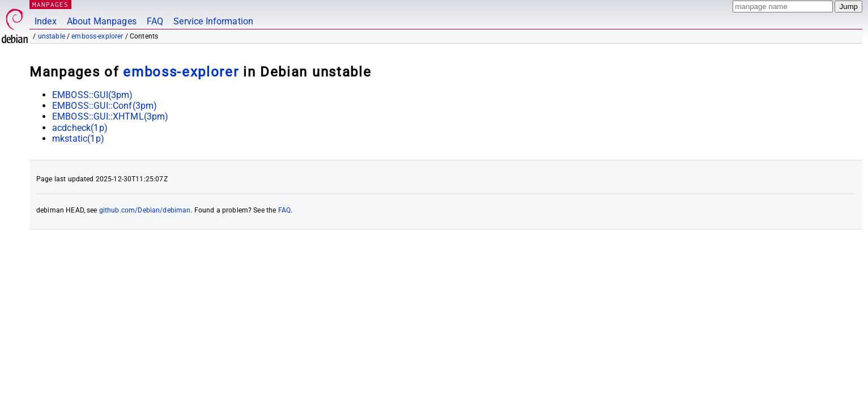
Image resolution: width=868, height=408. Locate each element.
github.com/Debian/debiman (145, 210)
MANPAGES (50, 4)
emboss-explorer (97, 36)
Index (46, 21)
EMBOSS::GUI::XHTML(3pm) (110, 116)
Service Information (213, 21)
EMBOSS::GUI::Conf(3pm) (105, 106)
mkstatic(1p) (78, 139)
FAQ (155, 21)
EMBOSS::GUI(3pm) (92, 95)
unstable (52, 36)
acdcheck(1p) (80, 128)
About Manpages (102, 21)
